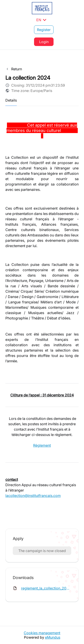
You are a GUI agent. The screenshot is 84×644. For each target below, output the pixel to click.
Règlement (42, 445)
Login (44, 42)
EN (42, 20)
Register (44, 30)
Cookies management (42, 633)
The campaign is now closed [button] (42, 551)
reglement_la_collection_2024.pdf (46, 588)
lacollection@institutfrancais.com (33, 496)
